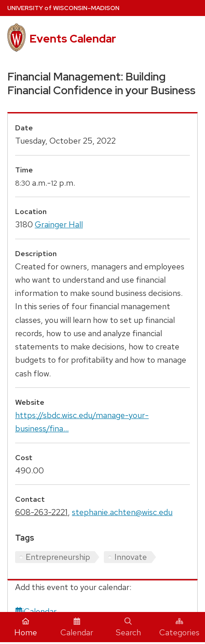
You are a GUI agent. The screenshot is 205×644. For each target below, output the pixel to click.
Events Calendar (73, 39)
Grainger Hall (59, 224)
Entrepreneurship (58, 557)
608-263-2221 (41, 512)
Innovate (131, 557)
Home (26, 628)
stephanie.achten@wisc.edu (122, 512)
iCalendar (36, 611)
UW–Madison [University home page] (63, 8)
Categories (179, 628)
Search (128, 628)
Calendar (77, 628)
